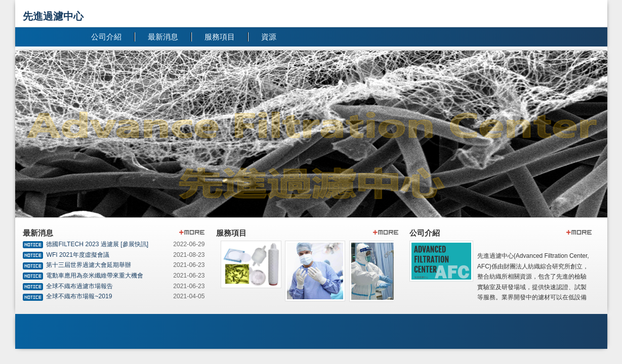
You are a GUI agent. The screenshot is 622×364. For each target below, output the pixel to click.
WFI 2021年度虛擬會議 (78, 255)
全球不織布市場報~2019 (79, 296)
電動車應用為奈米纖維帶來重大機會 (95, 276)
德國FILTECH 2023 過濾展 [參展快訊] (97, 244)
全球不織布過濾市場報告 (79, 286)
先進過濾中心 (53, 16)
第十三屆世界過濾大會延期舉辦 (89, 265)
